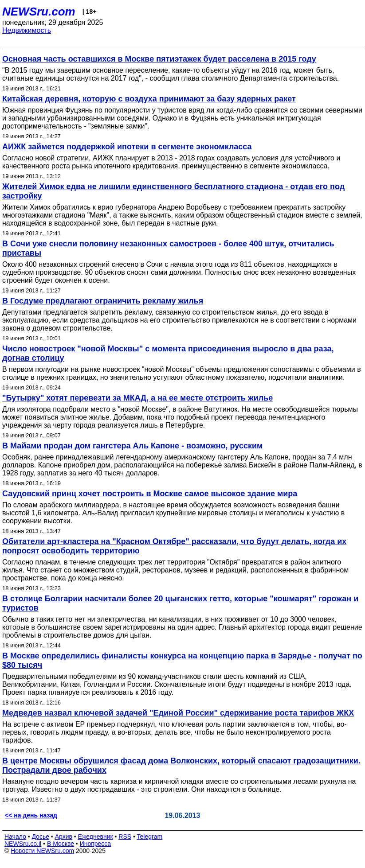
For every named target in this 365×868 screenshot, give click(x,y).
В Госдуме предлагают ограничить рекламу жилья (103, 301)
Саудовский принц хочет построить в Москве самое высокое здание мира (150, 494)
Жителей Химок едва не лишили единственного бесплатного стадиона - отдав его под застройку (173, 191)
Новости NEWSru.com (42, 851)
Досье (40, 837)
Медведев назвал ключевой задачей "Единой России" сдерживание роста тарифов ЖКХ (178, 713)
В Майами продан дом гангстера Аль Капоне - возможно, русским (132, 446)
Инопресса (96, 844)
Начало (15, 837)
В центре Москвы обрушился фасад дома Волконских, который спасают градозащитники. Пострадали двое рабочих (181, 765)
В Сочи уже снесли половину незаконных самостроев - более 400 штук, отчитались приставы (168, 248)
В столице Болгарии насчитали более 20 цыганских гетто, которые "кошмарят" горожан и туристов (180, 603)
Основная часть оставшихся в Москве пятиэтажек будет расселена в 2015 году (159, 59)
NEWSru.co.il (23, 844)
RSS (125, 837)
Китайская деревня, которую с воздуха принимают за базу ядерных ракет (149, 99)
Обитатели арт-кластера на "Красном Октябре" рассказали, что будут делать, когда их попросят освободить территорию (174, 546)
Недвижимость (27, 30)
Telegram (150, 837)
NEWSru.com (39, 12)
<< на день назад (31, 815)
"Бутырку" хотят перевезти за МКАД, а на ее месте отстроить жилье (137, 398)
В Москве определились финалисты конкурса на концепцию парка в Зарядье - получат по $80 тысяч (182, 660)
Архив (64, 837)
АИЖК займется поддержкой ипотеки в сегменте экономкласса (127, 147)
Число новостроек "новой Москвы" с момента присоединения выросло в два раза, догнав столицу (168, 353)
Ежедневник (96, 837)
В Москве (61, 844)
